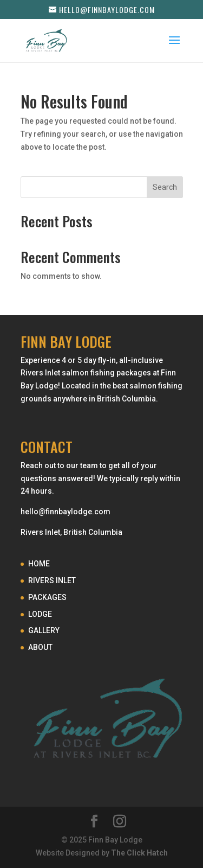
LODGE (40, 614)
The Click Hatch (139, 853)
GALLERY (44, 630)
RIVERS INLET (52, 580)
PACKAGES (47, 597)
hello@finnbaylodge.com (66, 512)
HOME (39, 564)
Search (165, 187)
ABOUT (40, 647)
